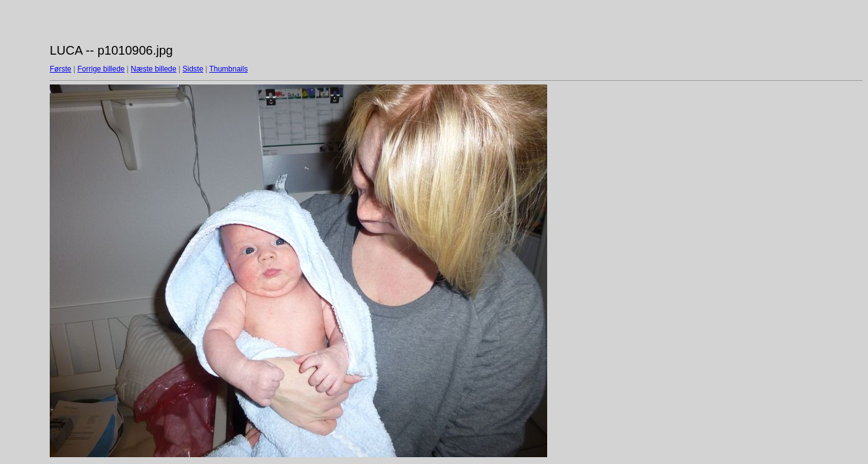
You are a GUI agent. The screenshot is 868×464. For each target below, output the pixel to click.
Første (61, 69)
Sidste (192, 69)
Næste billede (153, 69)
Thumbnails (228, 69)
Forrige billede (101, 69)
